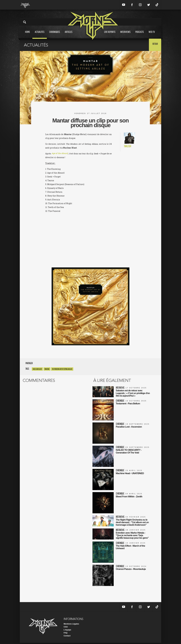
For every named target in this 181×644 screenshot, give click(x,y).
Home (28, 34)
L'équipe (67, 631)
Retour (154, 45)
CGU (66, 628)
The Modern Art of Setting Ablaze (62, 369)
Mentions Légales (71, 625)
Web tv (152, 34)
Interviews (125, 34)
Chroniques (55, 34)
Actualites (40, 34)
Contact (67, 637)
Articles (69, 34)
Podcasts (140, 34)
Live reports (110, 34)
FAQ (66, 634)
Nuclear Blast (37, 369)
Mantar (47, 369)
